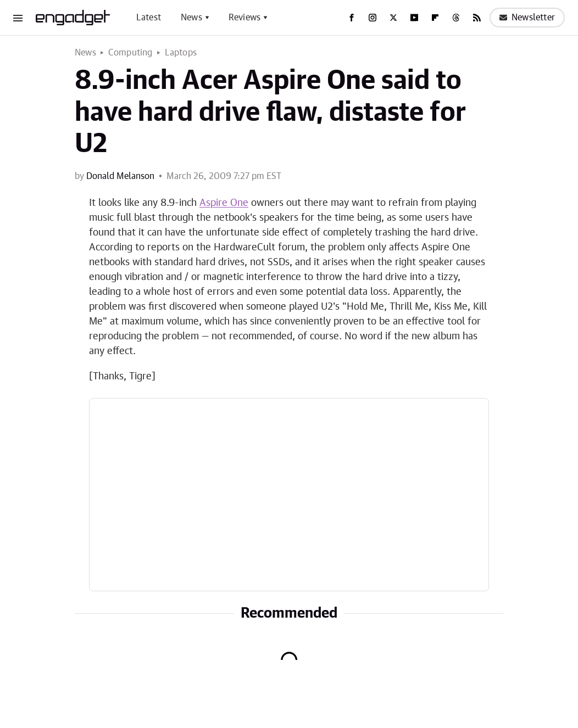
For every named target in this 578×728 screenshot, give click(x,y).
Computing (130, 53)
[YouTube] (414, 18)
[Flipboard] (435, 18)
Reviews (244, 18)
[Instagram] (373, 18)
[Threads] (456, 18)
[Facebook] (352, 18)
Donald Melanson (120, 176)
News (191, 18)
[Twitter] (393, 18)
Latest (149, 18)
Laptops (181, 53)
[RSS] (477, 18)
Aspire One (224, 203)
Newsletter (527, 18)
